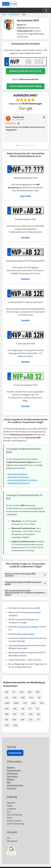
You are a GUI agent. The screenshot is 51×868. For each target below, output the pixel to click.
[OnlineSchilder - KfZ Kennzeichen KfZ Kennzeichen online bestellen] (9, 4)
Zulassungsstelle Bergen (17, 474)
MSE (23, 697)
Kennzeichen (14, 14)
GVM (15, 725)
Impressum (11, 788)
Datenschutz (12, 776)
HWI (15, 708)
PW (23, 708)
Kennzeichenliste (14, 770)
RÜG (14, 720)
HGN (7, 725)
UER (23, 720)
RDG (7, 708)
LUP (7, 697)
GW (15, 714)
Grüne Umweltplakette (18, 645)
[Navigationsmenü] (46, 10)
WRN (7, 703)
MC (37, 708)
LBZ (7, 692)
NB (38, 714)
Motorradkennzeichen (26, 634)
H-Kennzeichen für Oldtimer (28, 627)
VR (14, 692)
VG (30, 708)
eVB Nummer (12, 773)
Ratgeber (11, 767)
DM (6, 720)
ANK (30, 692)
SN (39, 697)
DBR (7, 714)
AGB (9, 782)
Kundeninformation (15, 785)
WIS (15, 697)
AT (38, 720)
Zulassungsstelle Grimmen (18, 477)
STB (25, 703)
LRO (31, 714)
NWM (16, 703)
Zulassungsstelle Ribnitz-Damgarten (23, 480)
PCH (42, 703)
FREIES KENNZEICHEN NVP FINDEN (26, 86)
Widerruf (10, 779)
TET (23, 714)
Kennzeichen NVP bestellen (25, 71)
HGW (33, 703)
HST (31, 720)
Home (4, 14)
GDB (22, 692)
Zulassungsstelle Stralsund (19, 483)
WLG (31, 697)
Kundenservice (15, 753)
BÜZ (38, 692)
